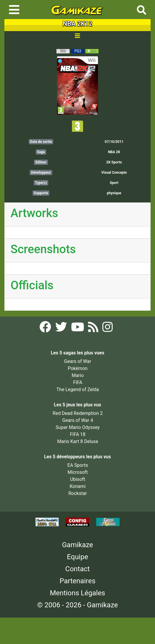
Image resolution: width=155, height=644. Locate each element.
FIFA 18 (78, 434)
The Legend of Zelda (78, 389)
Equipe (77, 557)
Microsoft (78, 472)
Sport (114, 183)
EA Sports (77, 465)
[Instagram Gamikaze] (107, 329)
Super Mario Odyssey (77, 427)
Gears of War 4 (78, 420)
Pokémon (78, 368)
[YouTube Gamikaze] (78, 329)
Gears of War (77, 361)
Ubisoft (78, 479)
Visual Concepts (114, 173)
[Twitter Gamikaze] (62, 329)
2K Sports (114, 162)
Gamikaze (77, 545)
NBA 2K (114, 152)
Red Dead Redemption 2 (78, 413)
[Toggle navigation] (14, 10)
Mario (78, 375)
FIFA (78, 382)
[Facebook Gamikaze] (46, 329)
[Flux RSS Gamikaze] (94, 329)
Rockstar (78, 493)
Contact (77, 569)
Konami (77, 486)
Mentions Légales (77, 593)
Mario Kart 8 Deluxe (78, 441)
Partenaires (78, 581)
